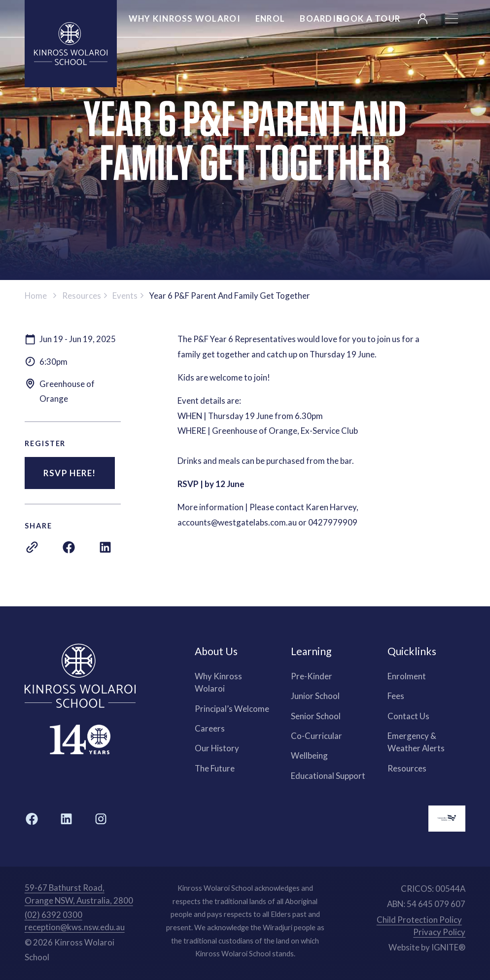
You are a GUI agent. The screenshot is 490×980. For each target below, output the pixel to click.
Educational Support (328, 776)
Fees (396, 696)
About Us (216, 651)
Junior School (315, 696)
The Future (215, 768)
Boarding (325, 18)
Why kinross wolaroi (185, 18)
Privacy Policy (439, 932)
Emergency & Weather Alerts (416, 742)
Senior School (316, 716)
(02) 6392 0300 (53, 915)
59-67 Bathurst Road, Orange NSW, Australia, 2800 (79, 894)
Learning (311, 651)
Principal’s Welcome (232, 709)
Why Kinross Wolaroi (218, 682)
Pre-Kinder (312, 676)
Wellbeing (309, 755)
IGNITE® (448, 947)
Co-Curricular (316, 736)
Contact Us (408, 716)
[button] (452, 19)
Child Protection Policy (419, 920)
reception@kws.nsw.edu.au (75, 927)
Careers (210, 728)
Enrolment (407, 676)
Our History (217, 748)
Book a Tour (368, 18)
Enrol (270, 18)
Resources (407, 768)
